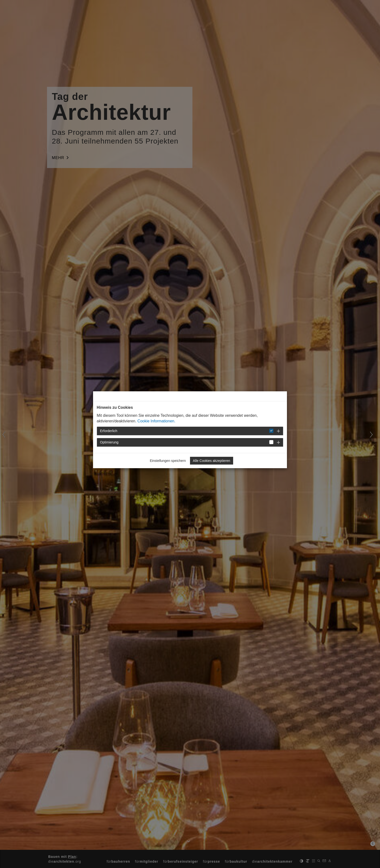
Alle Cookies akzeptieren (212, 461)
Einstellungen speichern (168, 461)
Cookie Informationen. (156, 421)
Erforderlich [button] (109, 431)
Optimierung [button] (109, 442)
